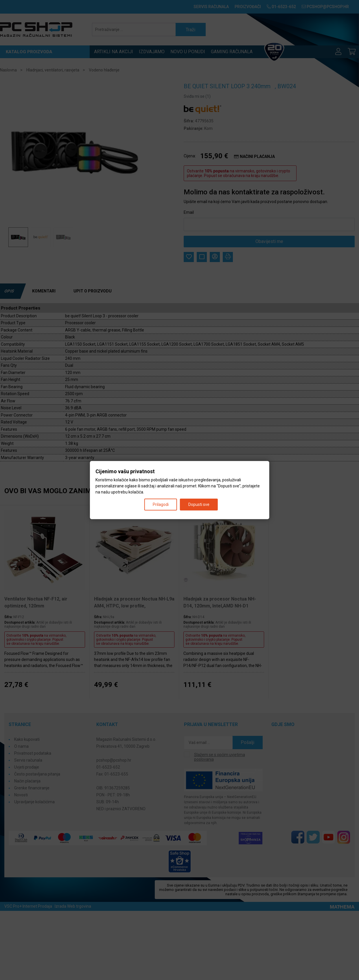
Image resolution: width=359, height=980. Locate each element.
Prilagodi (161, 504)
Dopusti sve (199, 504)
